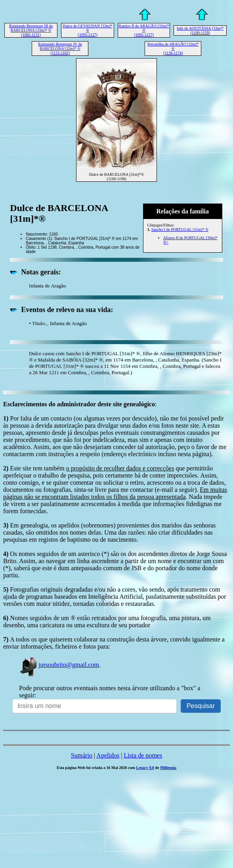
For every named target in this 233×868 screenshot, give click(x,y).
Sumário (82, 755)
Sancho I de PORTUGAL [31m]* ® (180, 229)
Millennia (168, 768)
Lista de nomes (143, 755)
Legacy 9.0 (145, 768)
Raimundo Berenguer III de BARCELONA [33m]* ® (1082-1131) (31, 30)
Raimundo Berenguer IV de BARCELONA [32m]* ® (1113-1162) (60, 49)
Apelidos (108, 755)
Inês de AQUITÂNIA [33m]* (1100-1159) (200, 30)
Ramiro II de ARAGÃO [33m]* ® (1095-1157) (144, 30)
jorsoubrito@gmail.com (59, 665)
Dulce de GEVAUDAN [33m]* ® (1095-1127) (88, 30)
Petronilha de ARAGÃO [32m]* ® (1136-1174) (173, 49)
